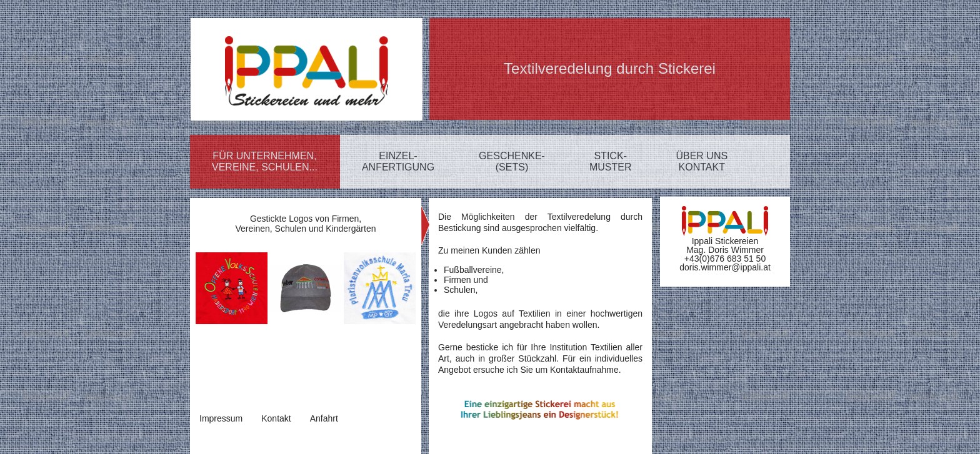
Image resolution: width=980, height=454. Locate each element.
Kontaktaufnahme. (586, 370)
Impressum (221, 418)
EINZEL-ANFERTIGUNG (398, 161)
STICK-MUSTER (611, 161)
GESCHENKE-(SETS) (512, 161)
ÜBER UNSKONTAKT (702, 161)
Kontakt (276, 418)
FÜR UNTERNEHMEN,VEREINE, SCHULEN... (265, 161)
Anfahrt (324, 418)
